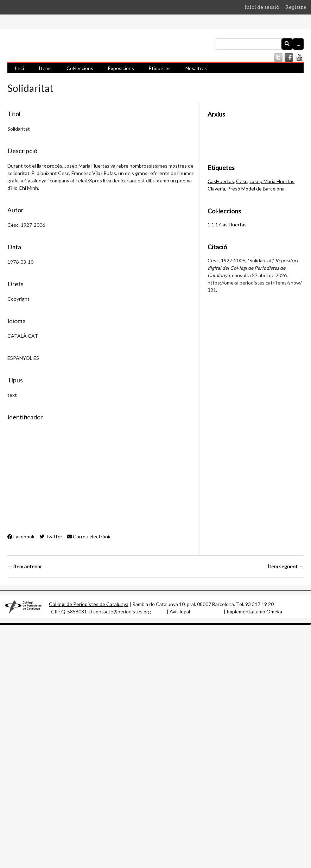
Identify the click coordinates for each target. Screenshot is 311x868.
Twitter (51, 536)
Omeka (274, 611)
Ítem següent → (285, 566)
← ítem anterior (25, 566)
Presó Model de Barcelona (256, 189)
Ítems (45, 68)
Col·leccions (80, 68)
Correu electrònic (90, 536)
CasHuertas (221, 181)
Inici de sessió (262, 7)
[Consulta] (259, 44)
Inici (19, 68)
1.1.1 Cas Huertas (227, 224)
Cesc (242, 181)
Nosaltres (196, 68)
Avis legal (180, 611)
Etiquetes (160, 68)
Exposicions (121, 68)
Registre (296, 7)
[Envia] (287, 44)
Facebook (21, 536)
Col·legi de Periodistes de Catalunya (89, 604)
